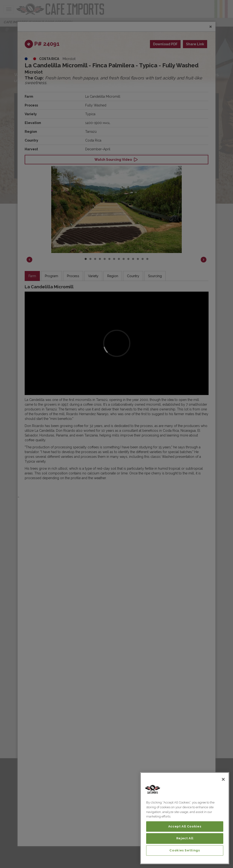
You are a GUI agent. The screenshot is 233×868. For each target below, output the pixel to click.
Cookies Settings (185, 850)
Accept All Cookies (185, 826)
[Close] (223, 779)
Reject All (185, 838)
